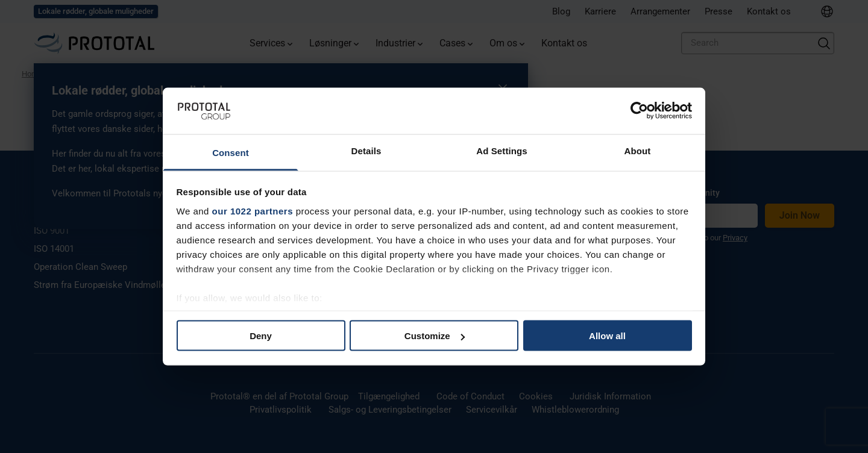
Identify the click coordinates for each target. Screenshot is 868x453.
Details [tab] (366, 150)
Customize (435, 336)
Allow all (607, 336)
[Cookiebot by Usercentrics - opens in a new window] (639, 111)
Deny (261, 336)
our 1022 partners (253, 211)
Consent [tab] (231, 152)
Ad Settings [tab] (502, 150)
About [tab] (638, 150)
